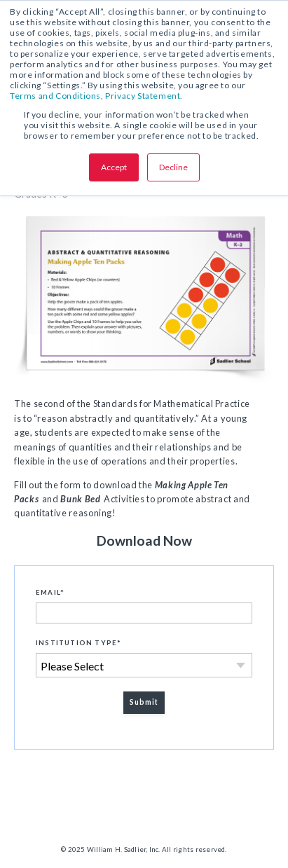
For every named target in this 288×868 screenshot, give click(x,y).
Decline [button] (173, 167)
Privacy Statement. (144, 96)
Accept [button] (114, 167)
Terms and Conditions (55, 96)
